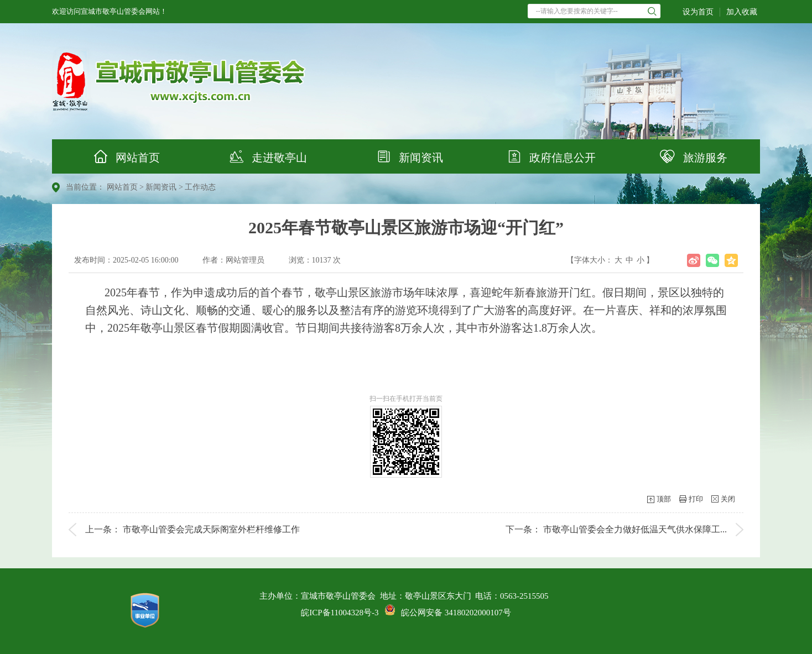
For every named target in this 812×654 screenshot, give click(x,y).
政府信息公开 (548, 157)
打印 (696, 499)
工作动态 (200, 187)
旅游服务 (689, 157)
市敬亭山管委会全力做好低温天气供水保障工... (635, 529)
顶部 (664, 499)
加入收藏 (742, 12)
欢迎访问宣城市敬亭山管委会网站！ (110, 11)
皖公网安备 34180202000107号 (448, 613)
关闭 (728, 499)
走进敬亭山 (264, 157)
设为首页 (698, 12)
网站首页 (123, 157)
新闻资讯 (406, 157)
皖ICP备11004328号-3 (340, 613)
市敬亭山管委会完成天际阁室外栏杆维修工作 (211, 529)
